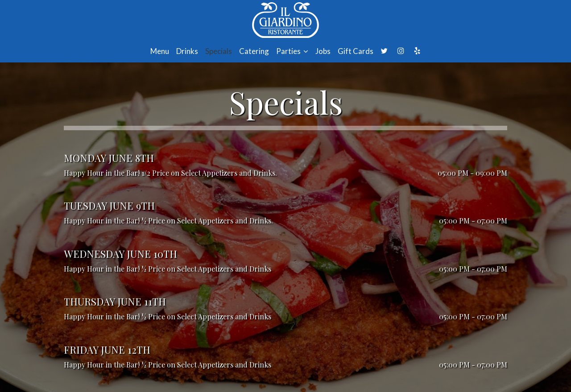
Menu (160, 51)
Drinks (187, 51)
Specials (219, 51)
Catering (254, 51)
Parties (292, 51)
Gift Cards (356, 51)
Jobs (323, 51)
